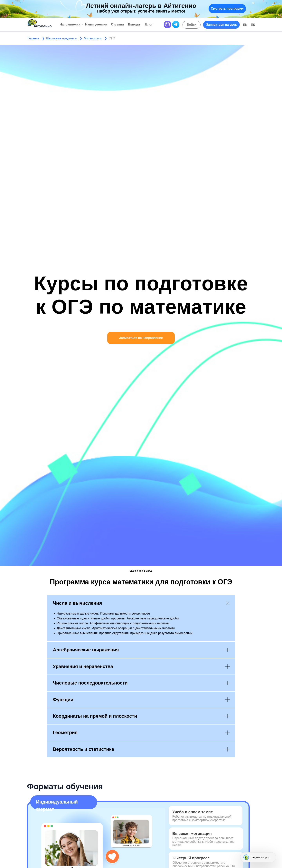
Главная (33, 38)
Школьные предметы (61, 38)
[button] (221, 25)
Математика (93, 38)
